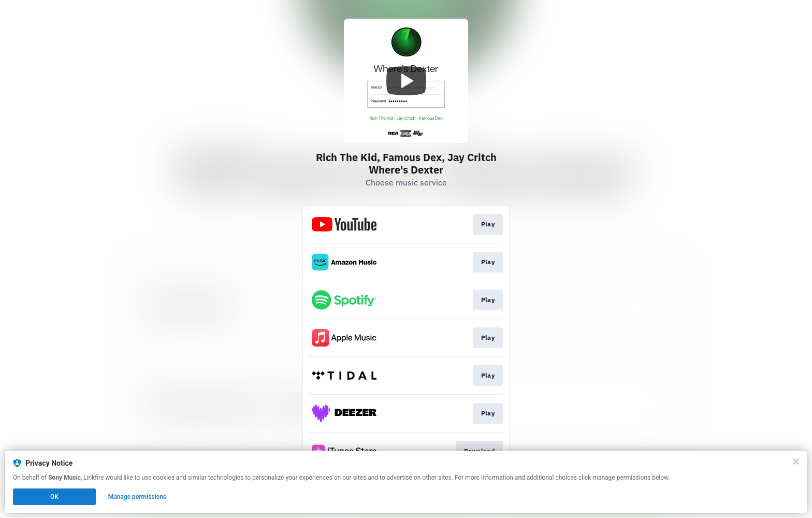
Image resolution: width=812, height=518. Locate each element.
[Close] (796, 462)
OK (54, 497)
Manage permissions (137, 497)
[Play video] (406, 81)
